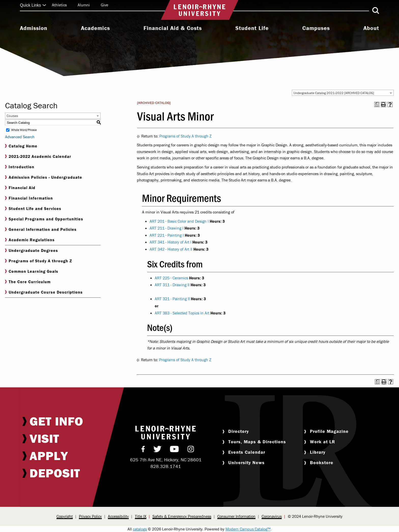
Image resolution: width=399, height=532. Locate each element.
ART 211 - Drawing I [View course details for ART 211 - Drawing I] (167, 228)
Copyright (65, 516)
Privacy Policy (90, 516)
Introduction (20, 167)
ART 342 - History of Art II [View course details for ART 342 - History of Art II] (171, 249)
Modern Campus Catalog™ (248, 529)
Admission (34, 28)
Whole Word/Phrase (24, 130)
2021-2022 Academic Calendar (38, 156)
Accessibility (118, 516)
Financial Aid (20, 188)
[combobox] (343, 93)
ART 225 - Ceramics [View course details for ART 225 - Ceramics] (171, 278)
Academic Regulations (30, 240)
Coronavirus (272, 516)
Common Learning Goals (32, 271)
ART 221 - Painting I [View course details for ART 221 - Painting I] (167, 235)
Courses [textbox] (12, 116)
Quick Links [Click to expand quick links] (33, 5)
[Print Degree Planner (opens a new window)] (377, 104)
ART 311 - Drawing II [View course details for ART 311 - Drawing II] (172, 285)
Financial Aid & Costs (173, 28)
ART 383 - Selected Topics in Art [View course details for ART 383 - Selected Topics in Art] (182, 313)
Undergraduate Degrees (32, 250)
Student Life (252, 28)
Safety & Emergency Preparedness (182, 516)
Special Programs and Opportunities (44, 219)
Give (104, 5)
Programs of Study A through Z (39, 261)
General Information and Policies (41, 229)
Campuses (316, 28)
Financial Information (29, 198)
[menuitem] (34, 29)
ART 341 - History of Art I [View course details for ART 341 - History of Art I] (170, 242)
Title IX (141, 516)
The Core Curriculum (28, 282)
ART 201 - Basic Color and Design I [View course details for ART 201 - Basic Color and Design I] (179, 221)
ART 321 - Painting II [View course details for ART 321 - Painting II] (172, 299)
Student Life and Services (33, 209)
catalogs (140, 529)
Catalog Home (21, 146)
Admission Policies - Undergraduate (44, 177)
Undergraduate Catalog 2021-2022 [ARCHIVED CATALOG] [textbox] (334, 93)
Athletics (59, 5)
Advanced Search (20, 137)
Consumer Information (236, 516)
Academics (95, 28)
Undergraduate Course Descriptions (44, 292)
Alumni (84, 5)
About (371, 28)
